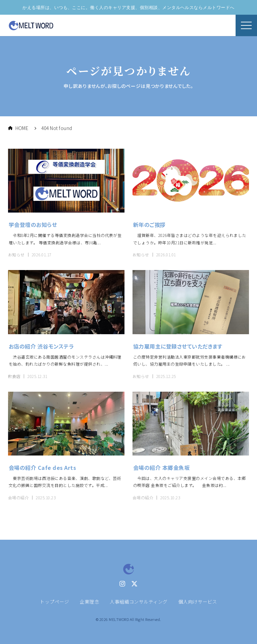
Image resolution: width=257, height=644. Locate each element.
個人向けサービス (198, 602)
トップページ (54, 602)
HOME (18, 128)
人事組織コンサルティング (139, 602)
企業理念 (89, 602)
